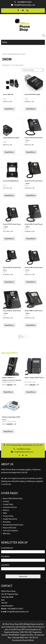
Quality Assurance (10, 519)
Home (4, 54)
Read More (9, 109)
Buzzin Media (28, 640)
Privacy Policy (8, 516)
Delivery (6, 510)
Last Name (5, 565)
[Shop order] (33, 70)
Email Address (7, 548)
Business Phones (14, 54)
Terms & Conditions (10, 531)
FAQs (5, 513)
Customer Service (10, 507)
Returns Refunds (10, 528)
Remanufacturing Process (13, 525)
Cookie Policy (8, 504)
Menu (5, 42)
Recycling (7, 522)
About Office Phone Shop (13, 499)
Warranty (7, 534)
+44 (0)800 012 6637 (15, 609)
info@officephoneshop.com (25, 5)
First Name (5, 556)
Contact (6, 501)
